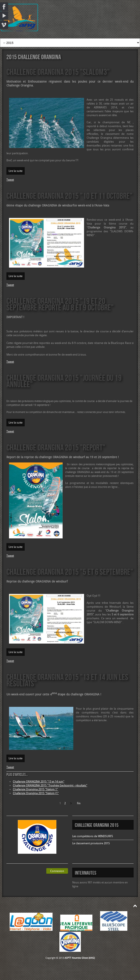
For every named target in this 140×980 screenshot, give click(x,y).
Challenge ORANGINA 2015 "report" (56, 447)
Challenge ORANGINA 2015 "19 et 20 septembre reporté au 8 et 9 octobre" (60, 304)
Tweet (10, 180)
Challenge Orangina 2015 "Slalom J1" (36, 793)
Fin (79, 803)
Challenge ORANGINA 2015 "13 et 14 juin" (39, 782)
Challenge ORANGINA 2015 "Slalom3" (58, 72)
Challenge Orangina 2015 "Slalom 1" (35, 789)
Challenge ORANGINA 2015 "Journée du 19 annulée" (64, 381)
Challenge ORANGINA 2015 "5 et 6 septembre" (70, 572)
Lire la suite (16, 171)
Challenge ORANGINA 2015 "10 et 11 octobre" (69, 196)
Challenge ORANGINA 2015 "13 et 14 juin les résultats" (67, 680)
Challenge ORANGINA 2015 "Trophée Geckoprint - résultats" (50, 785)
